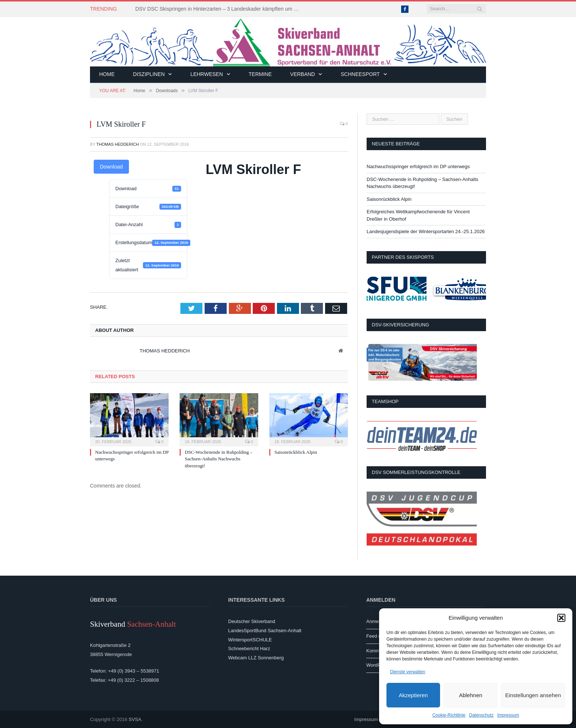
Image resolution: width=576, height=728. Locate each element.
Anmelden (377, 621)
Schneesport (360, 74)
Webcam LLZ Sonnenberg (256, 658)
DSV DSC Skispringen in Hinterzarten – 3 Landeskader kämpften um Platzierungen (220, 9)
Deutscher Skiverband (252, 621)
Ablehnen (470, 695)
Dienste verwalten (408, 672)
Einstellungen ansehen (533, 695)
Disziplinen (149, 74)
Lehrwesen (206, 74)
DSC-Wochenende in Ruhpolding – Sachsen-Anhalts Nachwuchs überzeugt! (219, 459)
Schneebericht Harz (249, 649)
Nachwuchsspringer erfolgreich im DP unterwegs (418, 166)
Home (107, 74)
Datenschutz (481, 715)
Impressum (508, 715)
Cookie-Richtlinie (449, 715)
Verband (303, 74)
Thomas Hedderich (118, 144)
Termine (260, 74)
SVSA (135, 719)
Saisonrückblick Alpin (296, 452)
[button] (561, 618)
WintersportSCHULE (250, 640)
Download (111, 167)
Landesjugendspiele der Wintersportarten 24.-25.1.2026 (426, 231)
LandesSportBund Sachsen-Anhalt (265, 631)
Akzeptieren (413, 695)
